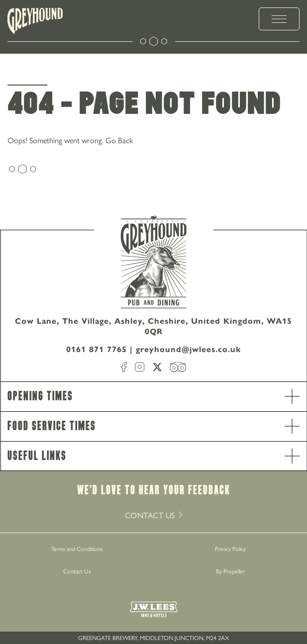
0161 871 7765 (97, 349)
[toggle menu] (279, 19)
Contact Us (77, 571)
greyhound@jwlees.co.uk (189, 349)
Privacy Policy (230, 549)
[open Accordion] (292, 396)
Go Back (119, 140)
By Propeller (230, 571)
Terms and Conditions (77, 549)
